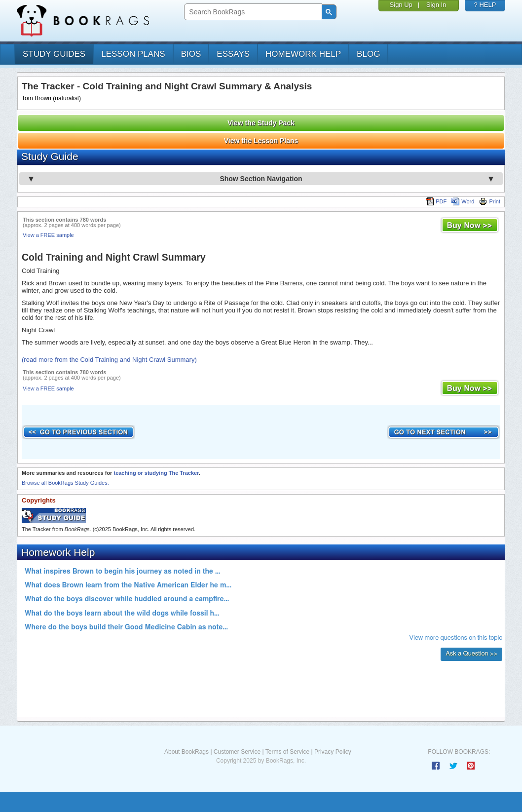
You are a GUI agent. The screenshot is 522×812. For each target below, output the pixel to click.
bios (191, 54)
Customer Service (237, 752)
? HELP (485, 5)
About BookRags (186, 752)
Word (463, 201)
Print (490, 201)
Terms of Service (287, 752)
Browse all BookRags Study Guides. (65, 483)
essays (233, 54)
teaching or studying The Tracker (156, 473)
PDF (436, 201)
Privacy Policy (333, 752)
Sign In (436, 5)
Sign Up (401, 5)
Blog (368, 54)
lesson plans (133, 54)
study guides (54, 54)
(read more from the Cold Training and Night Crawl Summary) (109, 360)
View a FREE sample (48, 235)
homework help (303, 54)
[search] (252, 12)
